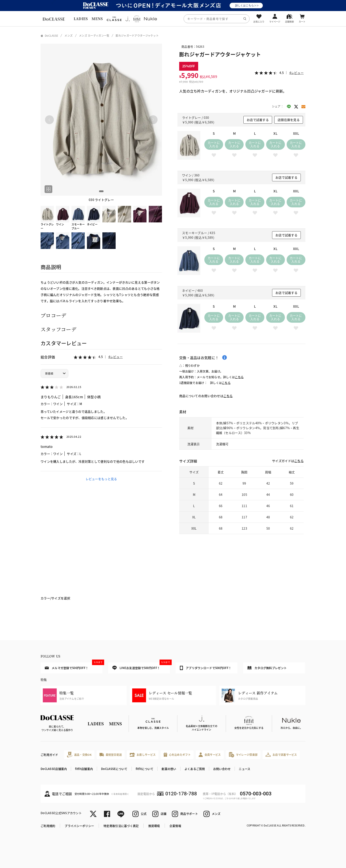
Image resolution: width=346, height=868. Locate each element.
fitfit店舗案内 (84, 769)
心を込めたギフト (177, 755)
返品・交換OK (79, 755)
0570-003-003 (256, 794)
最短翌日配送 (111, 755)
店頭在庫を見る (289, 120)
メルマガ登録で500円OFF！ (74, 666)
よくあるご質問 (195, 769)
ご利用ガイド (49, 755)
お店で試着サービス (281, 755)
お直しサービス (143, 755)
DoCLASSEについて (114, 769)
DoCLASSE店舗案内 (54, 769)
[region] (173, 19)
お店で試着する (258, 120)
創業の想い (169, 769)
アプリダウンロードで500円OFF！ (206, 668)
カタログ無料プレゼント (267, 668)
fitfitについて (145, 769)
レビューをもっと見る (101, 479)
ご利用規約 (48, 826)
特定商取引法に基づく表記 (121, 826)
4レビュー (116, 357)
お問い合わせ (222, 769)
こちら (239, 377)
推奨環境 (154, 826)
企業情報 (175, 826)
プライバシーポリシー (79, 826)
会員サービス (210, 755)
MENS (97, 19)
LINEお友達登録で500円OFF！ (141, 666)
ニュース (244, 769)
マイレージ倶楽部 (243, 755)
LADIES (81, 19)
